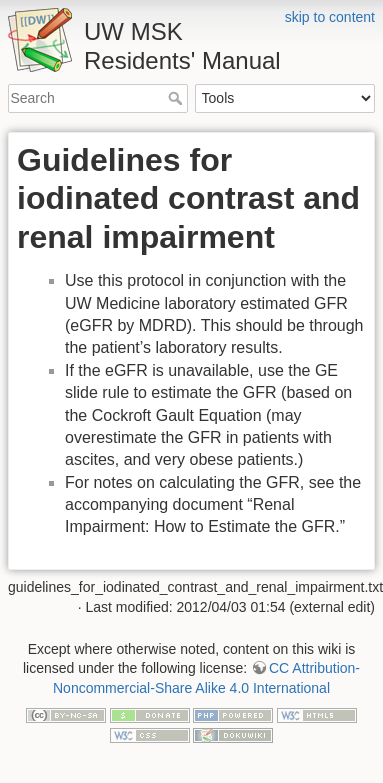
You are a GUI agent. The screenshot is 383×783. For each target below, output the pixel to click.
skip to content (330, 17)
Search (177, 98)
